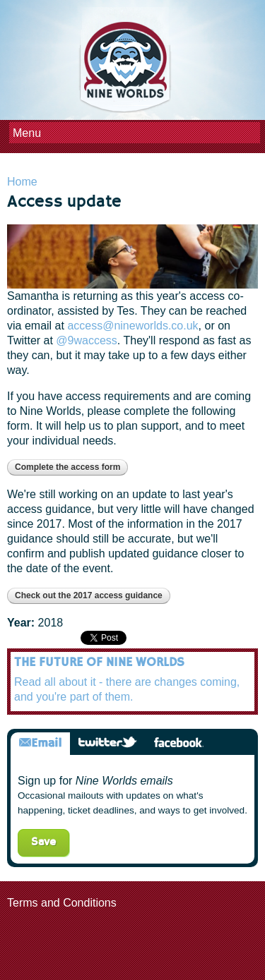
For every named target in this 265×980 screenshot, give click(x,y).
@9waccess (87, 340)
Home (22, 182)
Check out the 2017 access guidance (89, 595)
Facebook (178, 743)
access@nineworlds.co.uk (132, 326)
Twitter (108, 743)
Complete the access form (67, 467)
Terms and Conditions (62, 903)
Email (40, 743)
